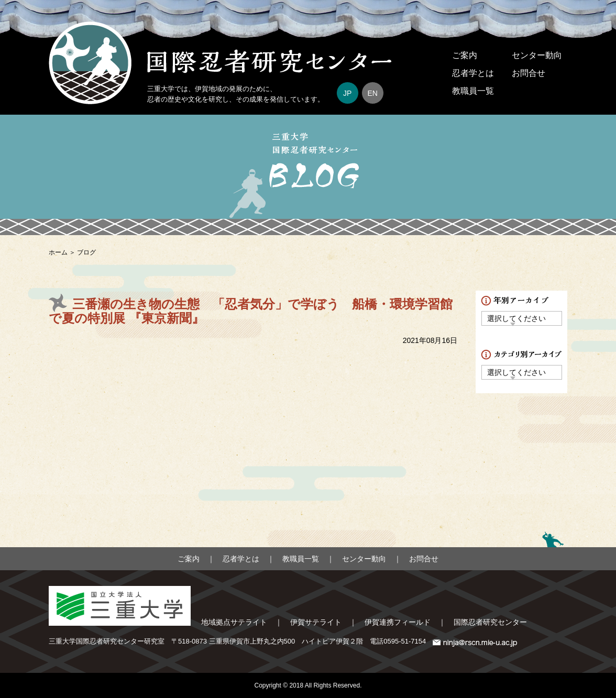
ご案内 (465, 55)
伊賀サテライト (316, 622)
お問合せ (529, 73)
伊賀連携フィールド (398, 622)
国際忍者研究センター (490, 622)
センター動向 (537, 55)
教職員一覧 (473, 91)
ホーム (58, 252)
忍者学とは (473, 73)
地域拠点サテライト (234, 622)
